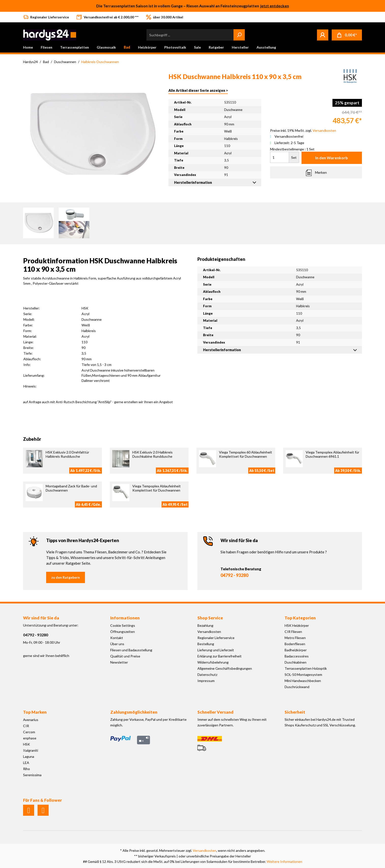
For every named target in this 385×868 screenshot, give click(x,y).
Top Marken (35, 712)
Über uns (117, 644)
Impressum (206, 681)
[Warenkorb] (347, 35)
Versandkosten (209, 632)
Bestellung (206, 644)
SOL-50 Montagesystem (303, 674)
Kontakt (117, 638)
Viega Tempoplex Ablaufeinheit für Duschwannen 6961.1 (332, 454)
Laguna (29, 756)
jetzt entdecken (275, 6)
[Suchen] (239, 35)
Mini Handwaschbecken (303, 681)
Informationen (125, 618)
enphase (30, 738)
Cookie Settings (123, 625)
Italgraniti (31, 750)
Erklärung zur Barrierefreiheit (220, 656)
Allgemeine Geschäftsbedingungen (225, 668)
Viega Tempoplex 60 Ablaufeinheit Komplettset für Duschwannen (246, 454)
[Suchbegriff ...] (190, 35)
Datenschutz (207, 674)
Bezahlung (205, 625)
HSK (27, 744)
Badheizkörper (296, 650)
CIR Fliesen (293, 632)
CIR (26, 726)
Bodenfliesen (295, 644)
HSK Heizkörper (297, 625)
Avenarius (31, 720)
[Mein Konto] (323, 35)
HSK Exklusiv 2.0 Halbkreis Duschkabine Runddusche (152, 454)
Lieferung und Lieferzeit (216, 650)
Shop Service (210, 618)
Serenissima (32, 775)
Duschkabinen (296, 662)
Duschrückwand (297, 687)
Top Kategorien (300, 618)
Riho (27, 769)
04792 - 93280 (234, 575)
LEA (26, 763)
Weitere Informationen (284, 861)
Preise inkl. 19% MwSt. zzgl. (303, 130)
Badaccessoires (297, 656)
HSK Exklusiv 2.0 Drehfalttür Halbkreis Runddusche (67, 454)
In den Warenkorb (332, 158)
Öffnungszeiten (123, 632)
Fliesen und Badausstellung (131, 650)
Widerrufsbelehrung (213, 662)
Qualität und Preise (125, 656)
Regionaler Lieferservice (216, 638)
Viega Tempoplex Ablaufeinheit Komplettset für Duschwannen (157, 488)
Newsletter (119, 662)
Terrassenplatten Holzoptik (306, 668)
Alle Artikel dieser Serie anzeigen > (198, 90)
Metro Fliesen (295, 638)
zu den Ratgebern (66, 577)
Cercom (29, 732)
